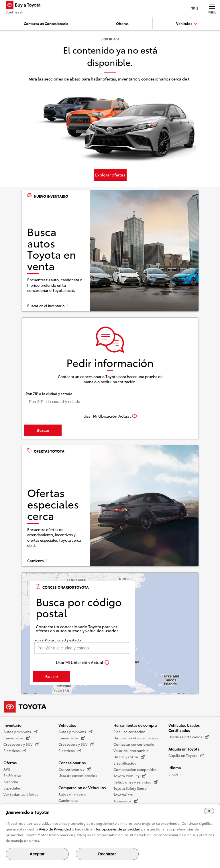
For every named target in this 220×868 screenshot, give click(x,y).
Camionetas (68, 800)
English (174, 774)
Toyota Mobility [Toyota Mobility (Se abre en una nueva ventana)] (130, 776)
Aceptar (37, 854)
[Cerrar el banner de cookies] (209, 811)
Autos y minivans (72, 794)
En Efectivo (12, 775)
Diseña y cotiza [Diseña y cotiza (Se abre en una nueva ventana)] (129, 757)
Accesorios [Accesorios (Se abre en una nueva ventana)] (126, 801)
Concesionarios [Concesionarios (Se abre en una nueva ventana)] (75, 769)
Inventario (12, 725)
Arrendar (11, 782)
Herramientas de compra (135, 725)
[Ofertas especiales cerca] (110, 506)
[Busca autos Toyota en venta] (110, 251)
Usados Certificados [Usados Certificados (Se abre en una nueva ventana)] (189, 737)
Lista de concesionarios (78, 775)
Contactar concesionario (134, 744)
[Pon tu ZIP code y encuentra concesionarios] (110, 402)
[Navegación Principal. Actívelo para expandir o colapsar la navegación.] (212, 8)
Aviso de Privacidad (55, 829)
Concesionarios (72, 763)
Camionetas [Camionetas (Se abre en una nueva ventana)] (17, 738)
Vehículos (67, 725)
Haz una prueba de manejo (136, 738)
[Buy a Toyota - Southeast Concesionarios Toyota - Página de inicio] (25, 6)
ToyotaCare (123, 795)
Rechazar (107, 854)
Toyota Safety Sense (130, 788)
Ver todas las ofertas (21, 794)
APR (7, 769)
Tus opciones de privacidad (118, 829)
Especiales (12, 788)
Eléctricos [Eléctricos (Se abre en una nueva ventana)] (15, 751)
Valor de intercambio (131, 750)
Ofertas (10, 763)
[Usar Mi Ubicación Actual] (110, 416)
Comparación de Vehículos (82, 788)
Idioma (175, 767)
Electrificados (125, 763)
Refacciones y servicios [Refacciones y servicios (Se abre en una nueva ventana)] (135, 782)
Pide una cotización (129, 731)
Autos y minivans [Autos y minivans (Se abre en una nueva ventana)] (20, 732)
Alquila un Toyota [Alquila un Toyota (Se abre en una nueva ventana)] (186, 755)
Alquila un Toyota (184, 749)
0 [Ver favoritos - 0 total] (195, 8)
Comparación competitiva (135, 769)
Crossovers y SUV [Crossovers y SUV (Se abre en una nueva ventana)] (21, 744)
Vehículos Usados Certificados (184, 728)
